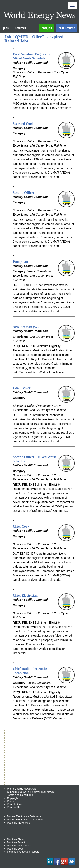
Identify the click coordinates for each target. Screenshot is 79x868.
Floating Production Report (23, 852)
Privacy (11, 801)
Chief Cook (21, 526)
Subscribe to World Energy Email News (30, 792)
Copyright (13, 798)
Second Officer (24, 193)
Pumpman (20, 262)
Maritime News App (18, 823)
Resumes (20, 28)
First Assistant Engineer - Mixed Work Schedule (31, 56)
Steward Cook (23, 124)
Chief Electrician (25, 595)
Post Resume (67, 28)
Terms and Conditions (20, 795)
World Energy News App (21, 789)
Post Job (47, 28)
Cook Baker (22, 388)
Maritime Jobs (15, 849)
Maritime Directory (18, 842)
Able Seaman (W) (26, 327)
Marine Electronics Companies (25, 819)
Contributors (14, 804)
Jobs (6, 28)
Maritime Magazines (19, 845)
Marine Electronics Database (24, 816)
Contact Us (13, 807)
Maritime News (16, 839)
